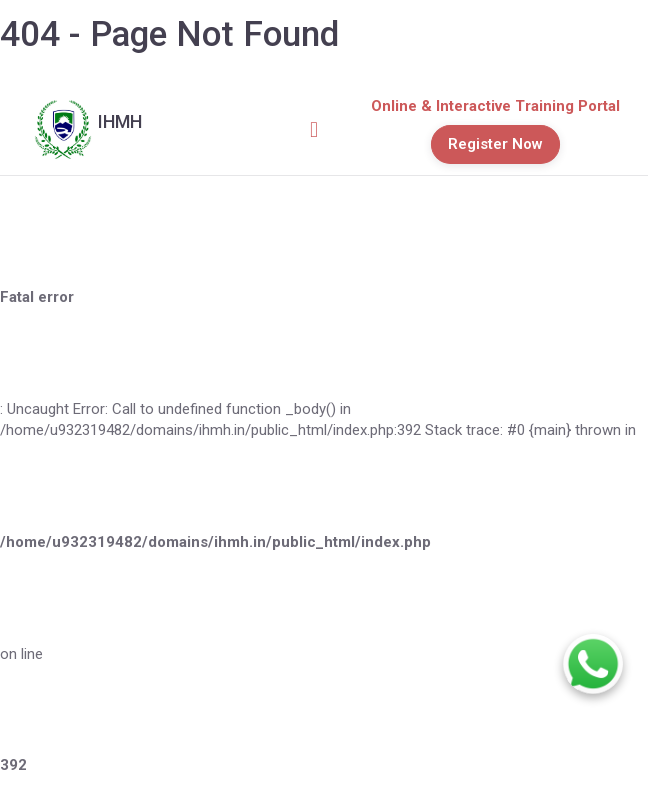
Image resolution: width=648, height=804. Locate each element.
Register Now (495, 144)
